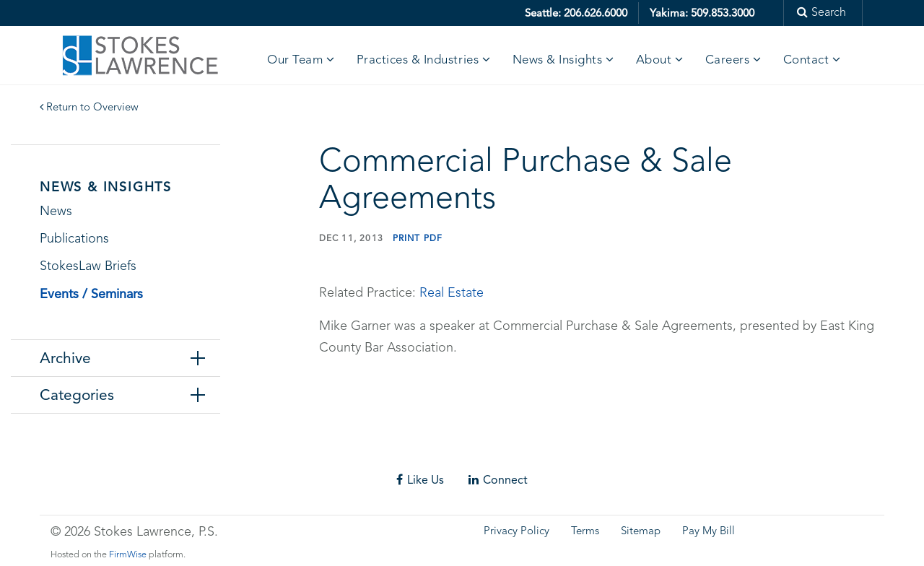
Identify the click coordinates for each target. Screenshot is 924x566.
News (56, 212)
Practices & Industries (418, 60)
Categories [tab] (77, 395)
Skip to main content (55, 10)
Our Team (295, 60)
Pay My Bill (709, 532)
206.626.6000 (596, 13)
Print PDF (418, 238)
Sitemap (641, 532)
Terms (585, 532)
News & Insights (558, 60)
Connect (498, 480)
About (654, 60)
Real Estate (452, 293)
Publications (74, 239)
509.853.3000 (723, 13)
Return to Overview (89, 108)
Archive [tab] (65, 358)
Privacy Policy (517, 532)
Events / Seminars (91, 293)
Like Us (420, 480)
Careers (728, 60)
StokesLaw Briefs (88, 266)
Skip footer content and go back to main (118, 453)
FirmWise (128, 555)
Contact (806, 60)
